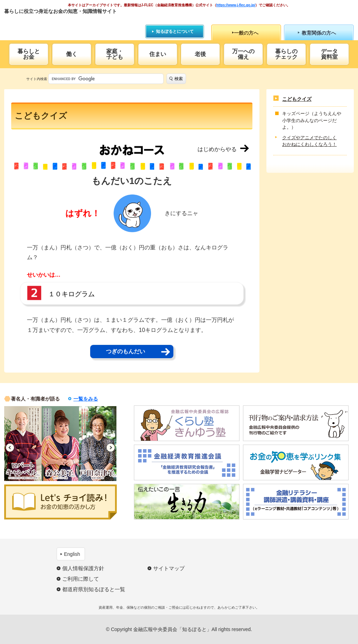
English (72, 554)
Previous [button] (10, 448)
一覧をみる (86, 399)
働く (72, 54)
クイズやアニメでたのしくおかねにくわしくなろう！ (309, 141)
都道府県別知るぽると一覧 (94, 589)
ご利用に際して (81, 579)
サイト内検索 (37, 79)
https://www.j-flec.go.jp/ (236, 5)
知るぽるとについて (175, 31)
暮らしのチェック (286, 54)
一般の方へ (246, 33)
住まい (158, 54)
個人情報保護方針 (83, 568)
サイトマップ (169, 568)
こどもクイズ (297, 99)
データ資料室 (329, 54)
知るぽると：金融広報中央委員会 (68, 24)
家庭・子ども (115, 54)
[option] (23, 444)
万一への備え (243, 54)
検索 (179, 79)
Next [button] (111, 448)
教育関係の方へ (319, 33)
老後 (200, 54)
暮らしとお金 (29, 54)
